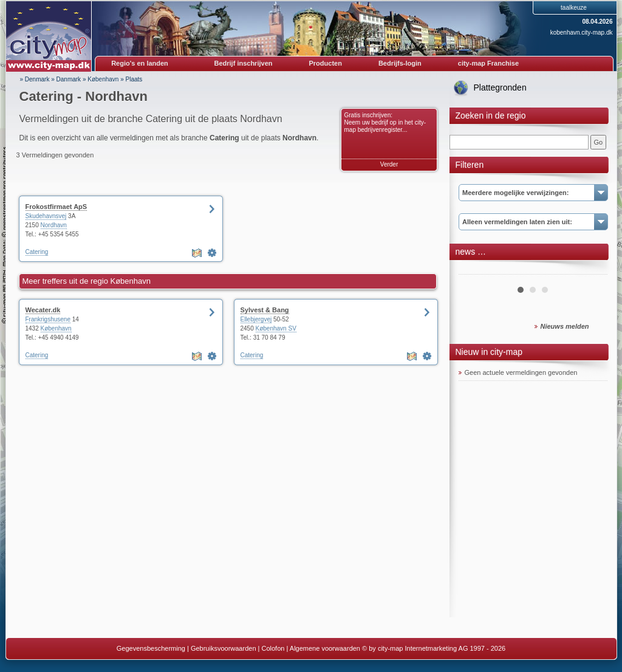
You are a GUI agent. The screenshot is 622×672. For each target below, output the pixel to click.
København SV (276, 328)
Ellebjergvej (256, 319)
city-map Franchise (488, 63)
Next (592, 270)
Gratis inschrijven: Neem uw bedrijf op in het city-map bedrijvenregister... (385, 122)
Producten (325, 63)
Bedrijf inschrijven (244, 63)
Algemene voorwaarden (325, 648)
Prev (474, 270)
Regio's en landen (140, 63)
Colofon (273, 648)
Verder (389, 164)
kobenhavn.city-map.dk (582, 33)
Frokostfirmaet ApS (56, 207)
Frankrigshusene (48, 319)
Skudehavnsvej (46, 216)
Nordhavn (54, 225)
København (103, 79)
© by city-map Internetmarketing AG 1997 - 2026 (434, 648)
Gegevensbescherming (151, 648)
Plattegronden (500, 87)
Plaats (134, 79)
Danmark (69, 79)
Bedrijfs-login (400, 63)
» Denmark (35, 79)
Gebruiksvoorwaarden (224, 648)
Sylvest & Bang (265, 310)
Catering (37, 252)
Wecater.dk (43, 310)
